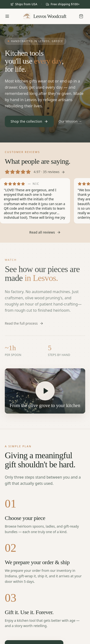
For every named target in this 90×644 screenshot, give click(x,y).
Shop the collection (29, 121)
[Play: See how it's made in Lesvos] (45, 391)
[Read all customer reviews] (45, 162)
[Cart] (81, 16)
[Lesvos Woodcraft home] (44, 16)
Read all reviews (45, 232)
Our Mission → (70, 121)
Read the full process (24, 323)
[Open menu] (7, 16)
